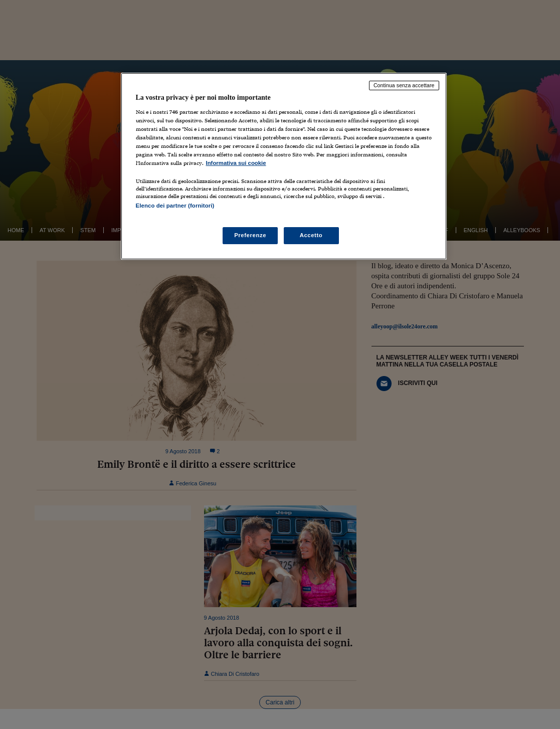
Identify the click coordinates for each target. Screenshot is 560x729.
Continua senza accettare (404, 85)
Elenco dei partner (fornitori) (175, 206)
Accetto (311, 235)
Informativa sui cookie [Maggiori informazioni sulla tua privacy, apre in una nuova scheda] (236, 163)
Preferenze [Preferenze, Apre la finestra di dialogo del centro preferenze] (250, 235)
